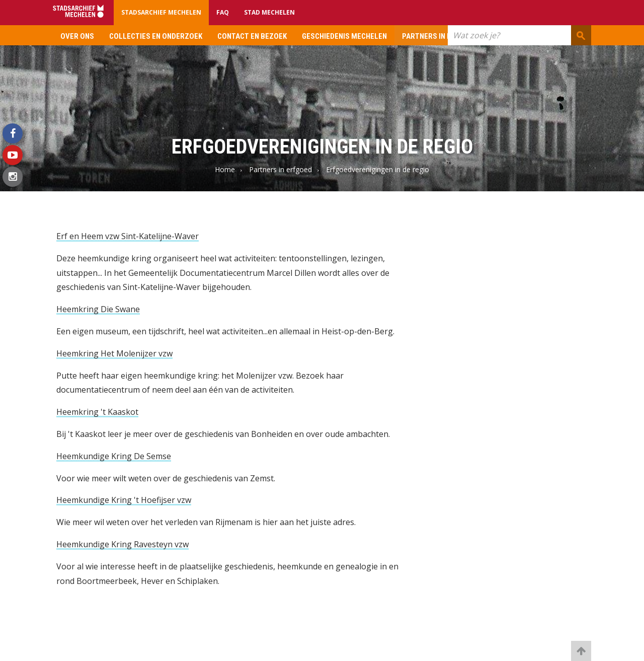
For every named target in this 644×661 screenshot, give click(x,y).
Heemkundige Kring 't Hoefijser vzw (124, 500)
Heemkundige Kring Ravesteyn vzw (123, 544)
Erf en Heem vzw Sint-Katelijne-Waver (128, 236)
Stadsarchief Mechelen (161, 12)
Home (225, 169)
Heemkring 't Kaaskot (97, 412)
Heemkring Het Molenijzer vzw (114, 353)
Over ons (77, 36)
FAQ (223, 12)
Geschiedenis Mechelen (344, 36)
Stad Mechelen (269, 12)
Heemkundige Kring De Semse (114, 456)
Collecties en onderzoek (156, 36)
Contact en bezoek (252, 36)
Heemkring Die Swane (98, 309)
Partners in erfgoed (440, 36)
